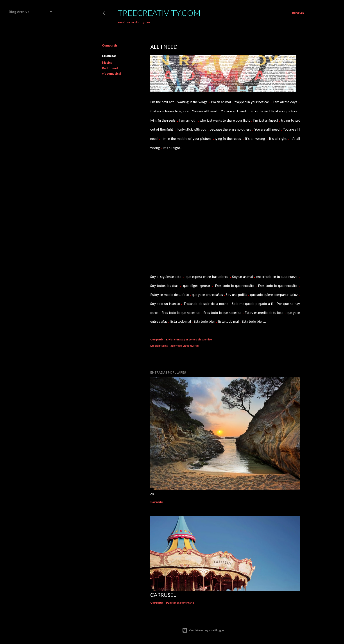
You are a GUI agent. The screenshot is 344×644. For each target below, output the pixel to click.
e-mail (122, 22)
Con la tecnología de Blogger (203, 630)
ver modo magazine (139, 22)
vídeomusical (112, 73)
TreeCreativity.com (159, 13)
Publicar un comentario (180, 603)
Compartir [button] (110, 45)
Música (107, 62)
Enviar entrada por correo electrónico (189, 339)
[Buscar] (298, 13)
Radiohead (110, 68)
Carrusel (163, 595)
